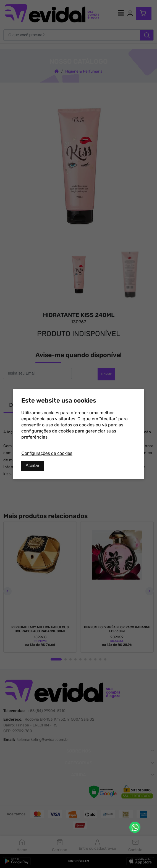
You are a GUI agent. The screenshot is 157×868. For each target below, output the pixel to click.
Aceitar (33, 466)
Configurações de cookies (47, 453)
